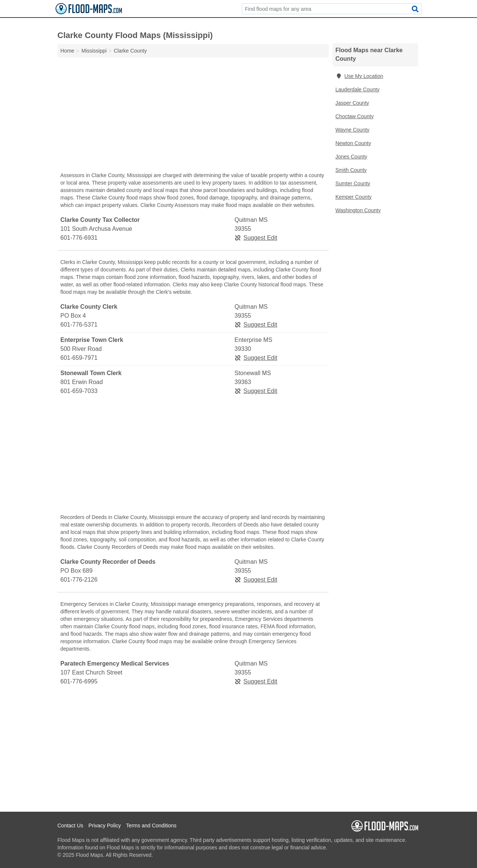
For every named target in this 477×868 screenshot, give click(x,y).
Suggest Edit (256, 238)
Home (67, 51)
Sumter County (353, 183)
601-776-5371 (79, 325)
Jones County (351, 157)
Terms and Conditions (151, 825)
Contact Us (70, 825)
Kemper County (353, 197)
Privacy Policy (105, 825)
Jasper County (352, 103)
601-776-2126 (79, 580)
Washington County (358, 210)
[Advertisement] (193, 116)
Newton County (353, 143)
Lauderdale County (357, 89)
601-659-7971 (79, 358)
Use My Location (359, 76)
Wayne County (352, 130)
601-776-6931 (79, 238)
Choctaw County (355, 116)
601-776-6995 (79, 681)
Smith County (351, 170)
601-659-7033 (79, 391)
